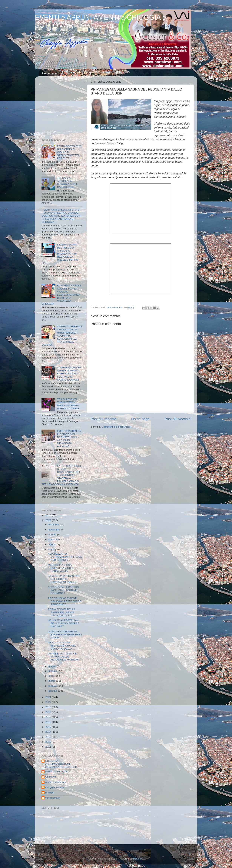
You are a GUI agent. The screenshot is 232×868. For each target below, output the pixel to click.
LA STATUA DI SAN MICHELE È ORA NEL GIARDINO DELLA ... (62, 645)
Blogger (137, 859)
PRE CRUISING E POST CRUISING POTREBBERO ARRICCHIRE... (65, 601)
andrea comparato (56, 782)
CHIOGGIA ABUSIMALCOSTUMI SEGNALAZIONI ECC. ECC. (61, 764)
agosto (53, 545)
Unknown (51, 777)
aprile (52, 676)
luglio (52, 549)
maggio (53, 671)
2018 (49, 712)
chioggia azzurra (55, 787)
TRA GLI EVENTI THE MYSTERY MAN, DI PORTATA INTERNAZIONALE (68, 404)
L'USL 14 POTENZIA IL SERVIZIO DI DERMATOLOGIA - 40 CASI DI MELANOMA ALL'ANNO (69, 439)
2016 (49, 722)
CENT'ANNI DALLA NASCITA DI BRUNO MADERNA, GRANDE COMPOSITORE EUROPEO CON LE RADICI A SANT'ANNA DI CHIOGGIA (61, 216)
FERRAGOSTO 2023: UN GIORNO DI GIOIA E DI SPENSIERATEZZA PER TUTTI (69, 152)
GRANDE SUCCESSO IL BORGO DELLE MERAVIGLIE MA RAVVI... (64, 657)
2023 (49, 515)
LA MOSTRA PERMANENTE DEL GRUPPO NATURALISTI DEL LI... (64, 579)
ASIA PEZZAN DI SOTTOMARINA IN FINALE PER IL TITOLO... (65, 557)
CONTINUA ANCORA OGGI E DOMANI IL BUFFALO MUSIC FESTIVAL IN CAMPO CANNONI (69, 374)
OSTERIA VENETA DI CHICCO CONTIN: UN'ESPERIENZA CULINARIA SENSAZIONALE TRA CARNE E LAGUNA (62, 336)
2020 (49, 702)
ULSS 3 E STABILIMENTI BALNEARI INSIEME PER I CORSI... (65, 635)
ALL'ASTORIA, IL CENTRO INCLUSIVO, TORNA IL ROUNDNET (63, 590)
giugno (53, 666)
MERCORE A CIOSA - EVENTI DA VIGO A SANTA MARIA (61, 568)
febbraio (53, 686)
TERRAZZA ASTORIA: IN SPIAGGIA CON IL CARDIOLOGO (68, 183)
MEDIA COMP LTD (56, 772)
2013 (49, 737)
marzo (52, 681)
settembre (55, 539)
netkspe (50, 793)
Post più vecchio (177, 419)
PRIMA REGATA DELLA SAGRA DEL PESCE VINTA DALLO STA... (61, 612)
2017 (49, 717)
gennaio (53, 691)
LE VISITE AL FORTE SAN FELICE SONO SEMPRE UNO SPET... (64, 623)
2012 (49, 742)
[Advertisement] (65, 108)
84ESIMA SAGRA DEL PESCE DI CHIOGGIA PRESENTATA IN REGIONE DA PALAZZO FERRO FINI (60, 254)
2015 (49, 727)
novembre (55, 530)
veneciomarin (53, 798)
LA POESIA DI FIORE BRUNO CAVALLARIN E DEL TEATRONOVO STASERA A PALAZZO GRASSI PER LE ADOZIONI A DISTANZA (62, 475)
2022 (49, 520)
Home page (50, 73)
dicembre (54, 525)
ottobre (53, 535)
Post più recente (103, 419)
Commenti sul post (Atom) (117, 427)
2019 (49, 707)
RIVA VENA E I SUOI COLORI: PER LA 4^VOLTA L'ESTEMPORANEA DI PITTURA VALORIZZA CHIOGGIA (61, 295)
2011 (49, 747)
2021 (49, 697)
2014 (49, 732)
